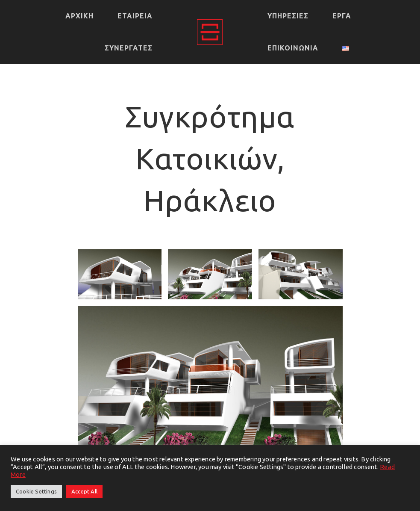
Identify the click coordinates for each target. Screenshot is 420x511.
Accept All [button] (84, 491)
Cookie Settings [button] (36, 491)
